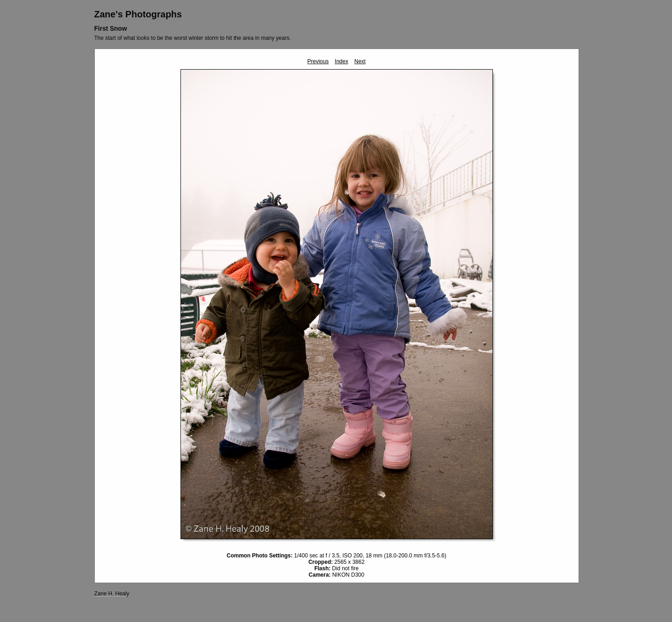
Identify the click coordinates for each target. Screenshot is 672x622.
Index (341, 61)
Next (360, 61)
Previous (318, 61)
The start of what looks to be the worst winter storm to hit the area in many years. (193, 38)
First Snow (111, 28)
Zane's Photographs (138, 14)
